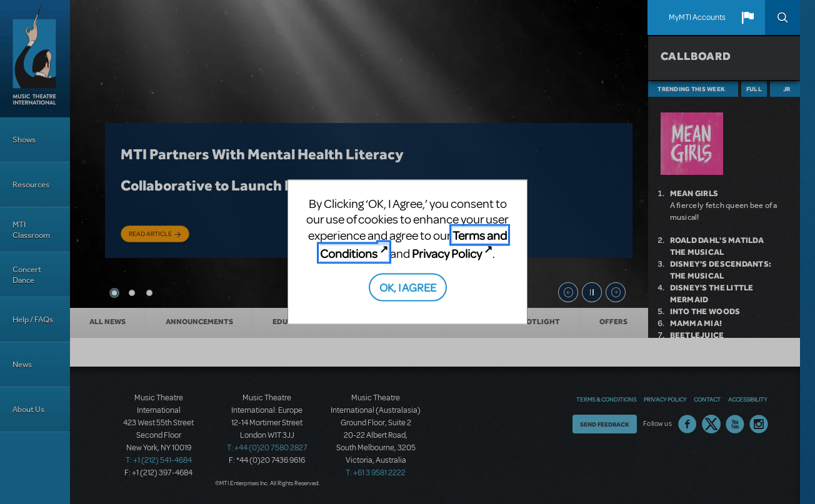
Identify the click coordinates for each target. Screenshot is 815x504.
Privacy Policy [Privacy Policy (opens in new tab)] (447, 253)
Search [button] (782, 17)
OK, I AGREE (408, 286)
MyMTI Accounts (697, 17)
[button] (747, 17)
